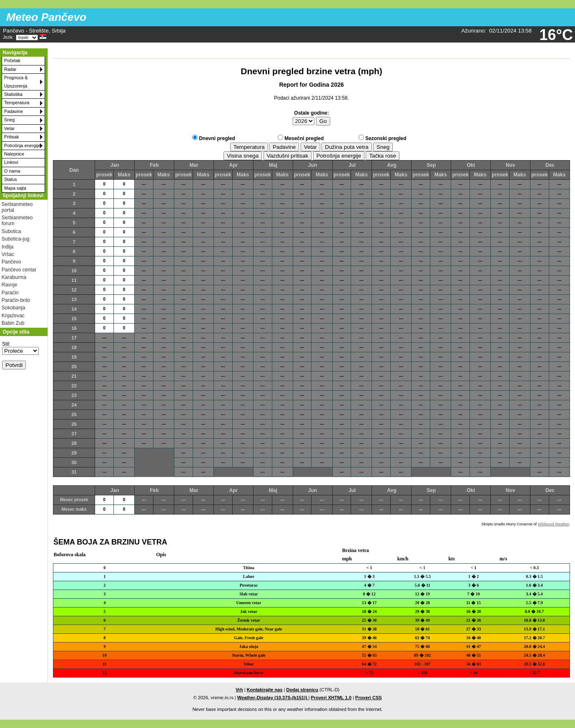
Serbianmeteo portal (17, 207)
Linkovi (11, 162)
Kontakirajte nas (265, 690)
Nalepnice (14, 154)
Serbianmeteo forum (17, 221)
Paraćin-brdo (16, 300)
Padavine (14, 111)
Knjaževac (13, 316)
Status (11, 179)
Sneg (9, 120)
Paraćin (10, 293)
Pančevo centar (19, 270)
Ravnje (9, 285)
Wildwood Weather (554, 524)
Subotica (11, 231)
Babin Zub (13, 323)
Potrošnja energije (22, 146)
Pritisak (11, 137)
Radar (10, 69)
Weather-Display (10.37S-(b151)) (273, 698)
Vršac (8, 254)
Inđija (8, 247)
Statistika (13, 94)
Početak (12, 60)
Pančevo (11, 262)
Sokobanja (14, 308)
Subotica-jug (16, 239)
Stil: (6, 344)
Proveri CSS (369, 698)
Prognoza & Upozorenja (16, 82)
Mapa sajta (15, 188)
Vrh (239, 690)
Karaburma (14, 277)
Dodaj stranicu (303, 690)
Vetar (9, 128)
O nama (12, 171)
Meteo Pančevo (46, 17)
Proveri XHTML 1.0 (331, 698)
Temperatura (17, 103)
